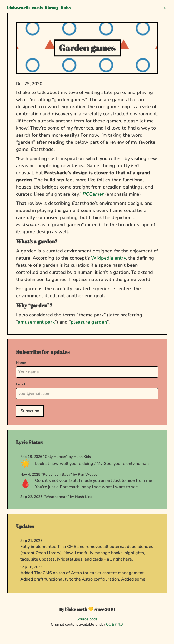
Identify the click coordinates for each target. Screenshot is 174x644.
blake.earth (18, 7)
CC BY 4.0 (114, 624)
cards (37, 7)
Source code (87, 619)
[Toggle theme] (165, 7)
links (66, 7)
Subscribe (30, 411)
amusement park (36, 322)
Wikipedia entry (108, 258)
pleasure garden (89, 322)
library (52, 7)
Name (21, 363)
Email (21, 384)
